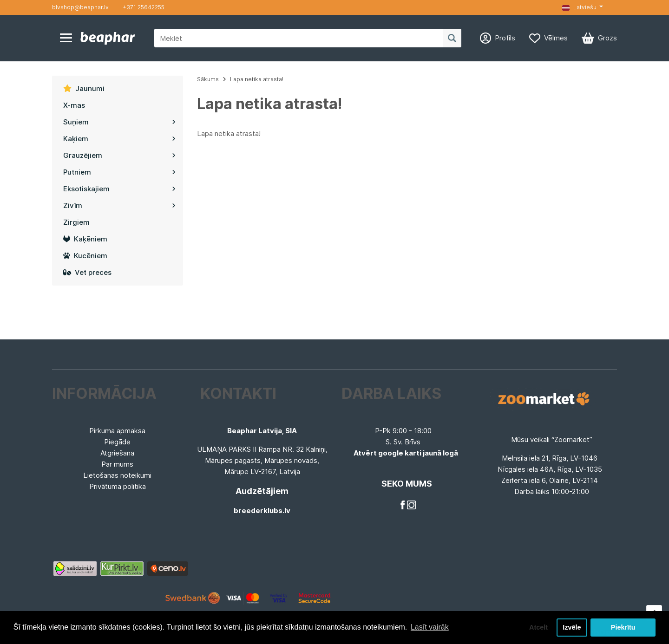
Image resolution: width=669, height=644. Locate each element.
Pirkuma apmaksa (117, 431)
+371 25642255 (144, 7)
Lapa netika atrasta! (257, 79)
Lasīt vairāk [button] (430, 627)
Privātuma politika (118, 486)
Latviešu (579, 7)
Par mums (117, 464)
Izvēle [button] (572, 627)
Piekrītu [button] (623, 627)
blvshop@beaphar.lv (80, 7)
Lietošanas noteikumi (117, 475)
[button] (583, 7)
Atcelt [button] (538, 627)
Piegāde (117, 442)
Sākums (208, 79)
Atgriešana (117, 453)
